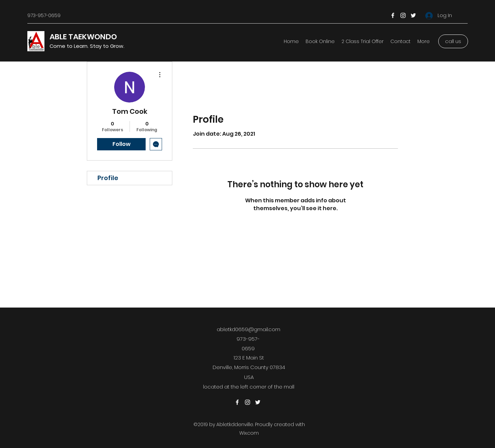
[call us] (453, 41)
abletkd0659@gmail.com (249, 329)
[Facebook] (393, 15)
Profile (108, 178)
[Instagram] (403, 15)
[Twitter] (413, 15)
